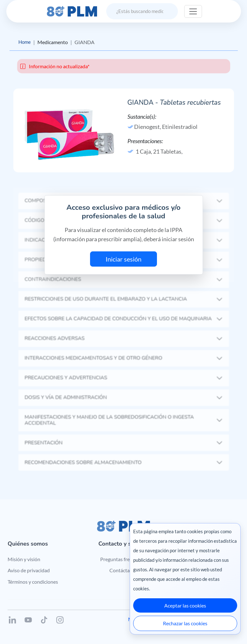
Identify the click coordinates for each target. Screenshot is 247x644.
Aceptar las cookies (185, 605)
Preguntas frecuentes (123, 559)
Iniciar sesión (123, 259)
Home (25, 42)
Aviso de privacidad (29, 571)
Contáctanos (123, 571)
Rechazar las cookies (185, 623)
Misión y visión (24, 559)
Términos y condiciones (33, 582)
